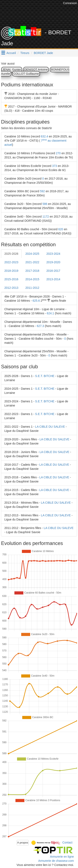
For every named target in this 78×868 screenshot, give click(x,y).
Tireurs (25, 53)
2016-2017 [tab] (53, 271)
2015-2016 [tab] (11, 279)
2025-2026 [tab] (11, 254)
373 (55, 166)
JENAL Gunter (12, 70)
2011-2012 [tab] (32, 288)
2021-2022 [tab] (32, 262)
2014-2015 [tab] (32, 279)
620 (61, 229)
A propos (23, 843)
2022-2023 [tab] (11, 262)
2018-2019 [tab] (11, 271)
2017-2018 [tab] (32, 271)
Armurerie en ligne (62, 857)
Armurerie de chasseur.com (56, 861)
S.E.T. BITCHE (45, 376)
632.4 (44, 136)
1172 (46, 217)
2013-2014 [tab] (53, 279)
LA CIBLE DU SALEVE (50, 427)
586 (45, 204)
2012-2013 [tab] (11, 288)
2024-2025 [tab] (32, 254)
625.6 (36, 301)
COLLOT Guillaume (26, 74)
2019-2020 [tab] (53, 262)
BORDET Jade (43, 53)
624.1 (50, 313)
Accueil (11, 53)
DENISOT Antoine (36, 70)
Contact (67, 842)
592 (42, 191)
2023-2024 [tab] (53, 254)
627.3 (40, 326)
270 (58, 153)
